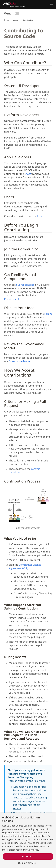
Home (7, 20)
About (16, 20)
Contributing (28, 20)
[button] (28, 863)
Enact (28, 174)
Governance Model (20, 361)
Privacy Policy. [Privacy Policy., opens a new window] (33, 850)
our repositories (25, 285)
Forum (48, 314)
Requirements (12, 299)
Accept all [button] (28, 856)
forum (41, 216)
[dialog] (28, 840)
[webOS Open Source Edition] (14, 4)
